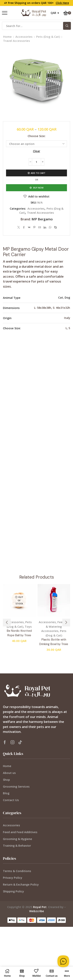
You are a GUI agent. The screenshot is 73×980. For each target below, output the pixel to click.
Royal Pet (40, 907)
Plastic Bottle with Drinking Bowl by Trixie (54, 642)
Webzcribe (37, 911)
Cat (61, 297)
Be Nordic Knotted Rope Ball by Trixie (19, 633)
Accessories (24, 37)
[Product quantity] (36, 162)
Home (7, 37)
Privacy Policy (13, 878)
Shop (6, 780)
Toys (28, 626)
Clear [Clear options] (36, 151)
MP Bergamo (42, 219)
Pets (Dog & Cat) (48, 37)
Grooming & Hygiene (18, 839)
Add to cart (38, 173)
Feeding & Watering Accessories (55, 626)
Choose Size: (37, 136)
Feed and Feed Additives (20, 832)
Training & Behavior (17, 845)
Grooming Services (16, 786)
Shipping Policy (13, 891)
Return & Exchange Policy (21, 884)
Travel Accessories (17, 41)
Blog (6, 793)
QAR (53, 13)
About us (9, 773)
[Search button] (67, 26)
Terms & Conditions (17, 871)
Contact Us (11, 800)
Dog (67, 297)
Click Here (62, 3)
